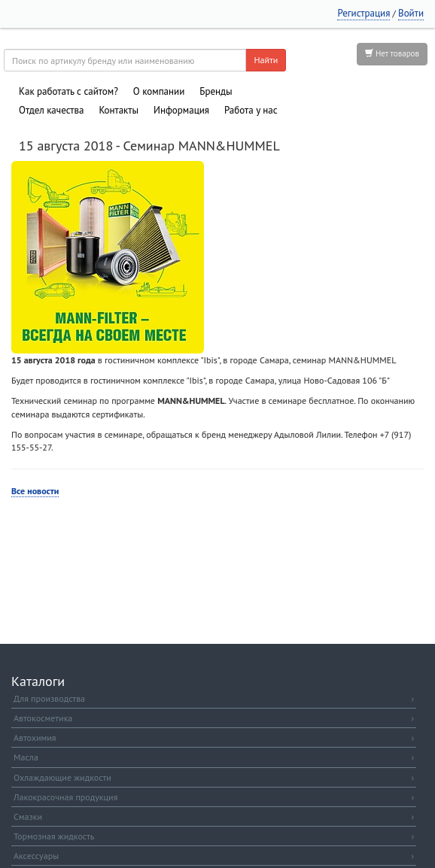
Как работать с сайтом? (68, 91)
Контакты (119, 110)
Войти (411, 13)
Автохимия (214, 737)
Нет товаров (392, 53)
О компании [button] (159, 91)
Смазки (214, 816)
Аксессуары (214, 856)
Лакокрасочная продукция (214, 797)
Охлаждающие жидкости (214, 777)
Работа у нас (251, 110)
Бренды (216, 91)
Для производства (214, 698)
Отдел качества (51, 110)
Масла (214, 757)
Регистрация (364, 13)
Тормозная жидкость (214, 836)
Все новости (35, 491)
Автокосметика (214, 718)
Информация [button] (181, 110)
